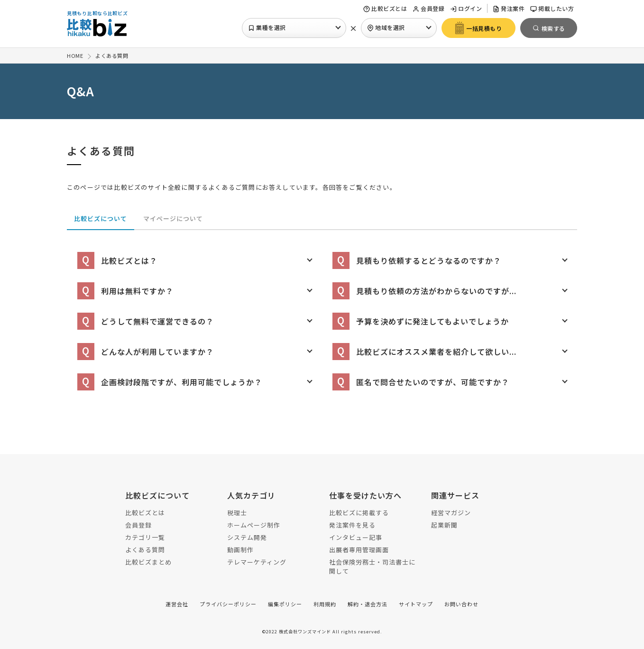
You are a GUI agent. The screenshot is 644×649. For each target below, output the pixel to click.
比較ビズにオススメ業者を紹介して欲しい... (424, 352)
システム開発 (247, 537)
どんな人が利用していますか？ (146, 352)
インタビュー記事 (356, 537)
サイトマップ (416, 604)
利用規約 (325, 604)
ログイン (466, 8)
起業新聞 (444, 525)
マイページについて (173, 218)
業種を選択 (267, 27)
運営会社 (177, 604)
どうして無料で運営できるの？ (146, 321)
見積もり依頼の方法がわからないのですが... (424, 291)
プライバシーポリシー (228, 604)
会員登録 (428, 8)
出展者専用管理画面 (359, 550)
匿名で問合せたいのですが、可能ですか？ (421, 382)
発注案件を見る (352, 525)
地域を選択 (386, 27)
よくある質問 (145, 550)
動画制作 (240, 550)
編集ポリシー (285, 604)
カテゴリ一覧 (145, 537)
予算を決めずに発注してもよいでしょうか (421, 321)
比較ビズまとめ (148, 562)
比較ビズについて (101, 218)
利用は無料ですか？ (125, 291)
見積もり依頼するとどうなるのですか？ (417, 260)
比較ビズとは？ (117, 260)
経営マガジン (451, 513)
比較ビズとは (385, 8)
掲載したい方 (552, 8)
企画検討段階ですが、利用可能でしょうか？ (170, 382)
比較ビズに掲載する (359, 513)
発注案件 (509, 8)
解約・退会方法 (368, 604)
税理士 (237, 513)
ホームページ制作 (254, 525)
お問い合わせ (461, 604)
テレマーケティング (257, 562)
